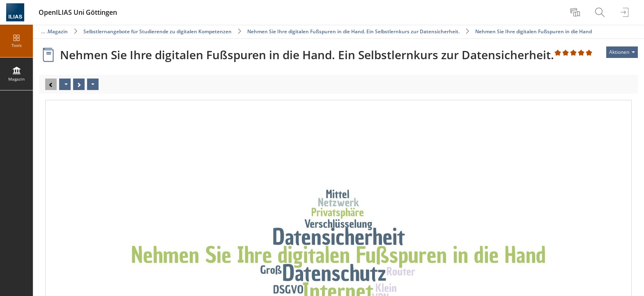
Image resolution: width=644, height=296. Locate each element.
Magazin (58, 31)
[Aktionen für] (622, 52)
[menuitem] (576, 12)
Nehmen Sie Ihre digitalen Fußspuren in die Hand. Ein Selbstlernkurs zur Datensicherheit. (353, 31)
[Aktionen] (93, 84)
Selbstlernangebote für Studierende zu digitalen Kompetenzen (158, 31)
